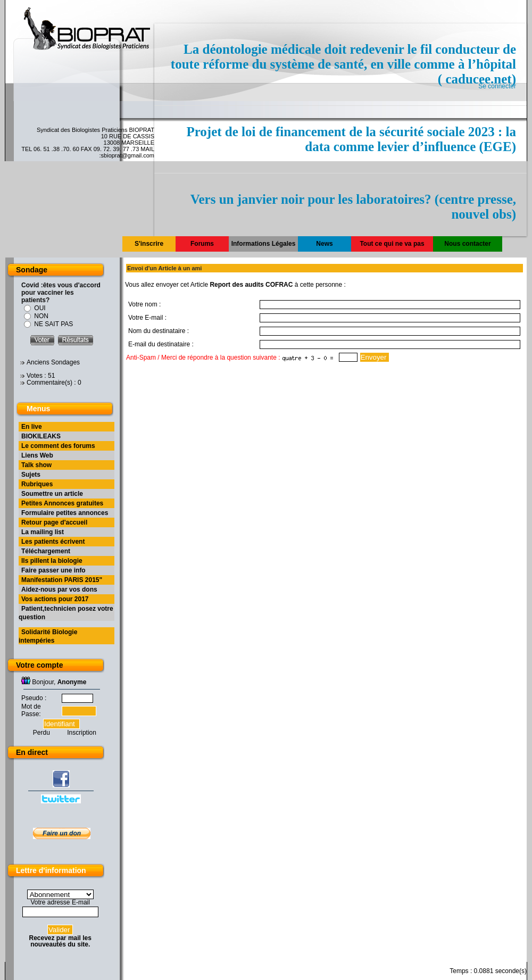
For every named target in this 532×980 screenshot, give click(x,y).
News (324, 244)
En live (32, 427)
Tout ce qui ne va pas (392, 244)
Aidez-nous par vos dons (59, 589)
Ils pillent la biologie (52, 561)
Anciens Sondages (53, 362)
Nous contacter (467, 244)
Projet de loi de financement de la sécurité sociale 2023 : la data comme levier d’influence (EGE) (351, 139)
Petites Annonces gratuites (62, 503)
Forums (202, 244)
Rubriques (37, 484)
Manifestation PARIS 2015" (62, 580)
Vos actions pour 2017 (55, 599)
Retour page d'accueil (54, 522)
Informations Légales (264, 244)
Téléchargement (46, 551)
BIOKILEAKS (41, 436)
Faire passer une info (53, 570)
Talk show (36, 465)
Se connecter (497, 86)
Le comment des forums (58, 446)
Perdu (41, 733)
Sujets (31, 475)
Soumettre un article (52, 494)
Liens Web (37, 455)
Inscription (82, 733)
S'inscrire (149, 244)
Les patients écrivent (53, 542)
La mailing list (43, 532)
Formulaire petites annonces (65, 513)
